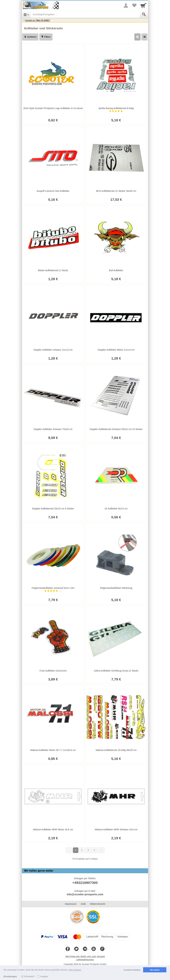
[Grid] (137, 37)
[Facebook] (68, 949)
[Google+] (102, 949)
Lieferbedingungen (85, 960)
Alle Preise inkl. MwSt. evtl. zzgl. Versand (85, 956)
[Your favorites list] (134, 5)
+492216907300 (85, 883)
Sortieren (30, 37)
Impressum (71, 904)
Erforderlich (29, 977)
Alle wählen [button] (155, 970)
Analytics (44, 977)
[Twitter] (76, 949)
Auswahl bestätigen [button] (132, 970)
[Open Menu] (26, 14)
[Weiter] (101, 850)
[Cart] (143, 5)
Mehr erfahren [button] (75, 970)
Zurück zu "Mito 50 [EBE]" (38, 20)
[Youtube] (94, 949)
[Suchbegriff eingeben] (85, 14)
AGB (83, 904)
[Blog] (85, 949)
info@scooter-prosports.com (85, 894)
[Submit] (144, 14)
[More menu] (126, 5)
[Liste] (144, 37)
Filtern (46, 37)
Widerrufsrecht (98, 904)
